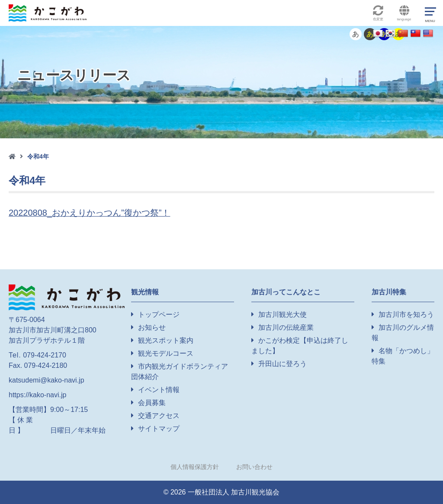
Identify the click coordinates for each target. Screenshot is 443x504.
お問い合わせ (254, 467)
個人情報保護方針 (195, 467)
